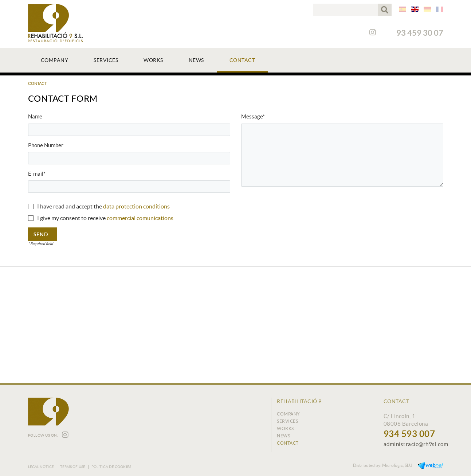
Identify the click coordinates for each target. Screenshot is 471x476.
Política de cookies (111, 467)
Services (287, 421)
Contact (288, 443)
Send (41, 234)
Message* (253, 116)
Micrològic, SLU (397, 465)
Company (289, 414)
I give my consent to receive (71, 218)
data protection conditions (136, 206)
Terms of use (73, 467)
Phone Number (46, 145)
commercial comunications (140, 218)
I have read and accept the (70, 206)
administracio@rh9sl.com (416, 444)
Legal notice (41, 467)
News (283, 436)
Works (285, 428)
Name (35, 116)
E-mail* (37, 174)
